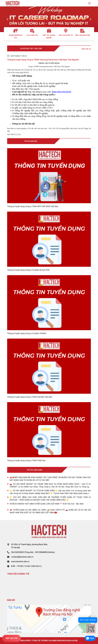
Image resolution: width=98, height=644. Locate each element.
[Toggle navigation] (89, 3)
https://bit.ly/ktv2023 (61, 92)
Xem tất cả (86, 49)
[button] (7, 19)
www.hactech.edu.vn (20, 561)
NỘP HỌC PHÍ (12, 638)
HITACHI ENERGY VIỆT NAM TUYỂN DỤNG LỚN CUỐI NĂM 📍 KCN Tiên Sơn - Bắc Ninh (47, 504)
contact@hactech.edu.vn (22, 557)
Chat (92, 638)
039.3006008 (41, 552)
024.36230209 (17, 552)
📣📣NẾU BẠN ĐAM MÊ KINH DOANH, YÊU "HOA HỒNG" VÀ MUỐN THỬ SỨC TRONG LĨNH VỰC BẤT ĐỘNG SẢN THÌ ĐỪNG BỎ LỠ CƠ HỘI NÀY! (50, 479)
